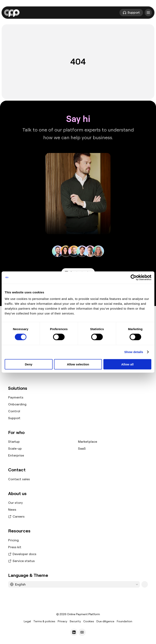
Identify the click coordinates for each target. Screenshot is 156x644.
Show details (134, 352)
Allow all (127, 364)
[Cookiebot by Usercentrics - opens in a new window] (134, 278)
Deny (29, 364)
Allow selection (78, 364)
